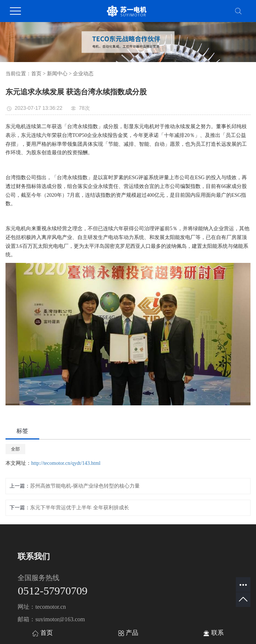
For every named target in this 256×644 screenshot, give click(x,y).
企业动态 (83, 74)
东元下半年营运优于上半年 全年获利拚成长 (80, 508)
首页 (36, 74)
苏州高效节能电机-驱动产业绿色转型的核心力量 (85, 486)
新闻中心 (57, 74)
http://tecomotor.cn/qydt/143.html (66, 463)
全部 (15, 449)
